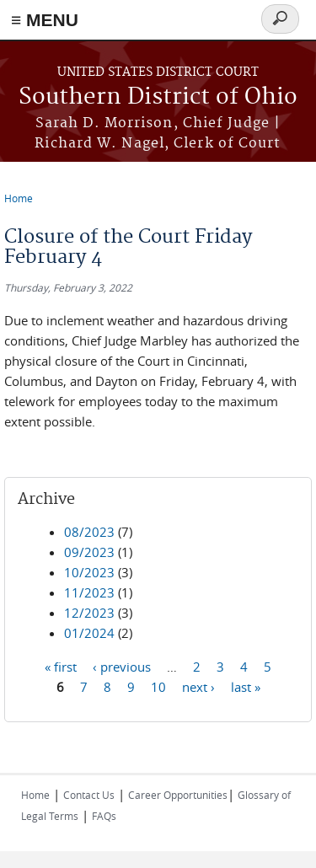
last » (246, 686)
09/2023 (89, 552)
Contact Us (89, 795)
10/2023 (89, 572)
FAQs (104, 816)
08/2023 (89, 532)
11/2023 (89, 592)
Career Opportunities (178, 795)
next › (198, 686)
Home (19, 198)
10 (158, 686)
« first (61, 666)
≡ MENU (45, 20)
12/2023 (89, 613)
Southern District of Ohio (158, 97)
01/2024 (89, 633)
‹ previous (122, 666)
